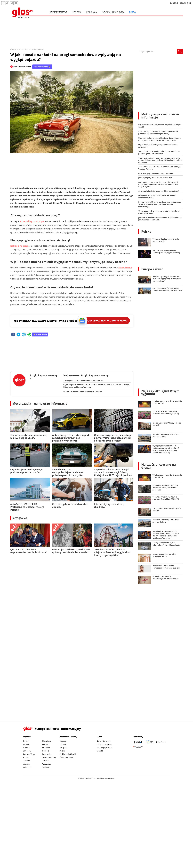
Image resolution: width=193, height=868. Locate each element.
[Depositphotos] (161, 742)
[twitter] (18, 335)
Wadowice (47, 764)
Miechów (26, 764)
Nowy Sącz (47, 741)
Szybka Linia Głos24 (113, 12)
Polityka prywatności (105, 747)
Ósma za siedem (66, 757)
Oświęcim (46, 747)
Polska (146, 231)
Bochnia (26, 744)
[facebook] (13, 335)
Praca (132, 12)
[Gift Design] (138, 747)
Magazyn (63, 741)
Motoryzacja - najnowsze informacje (40, 403)
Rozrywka (92, 12)
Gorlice (26, 757)
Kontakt (100, 751)
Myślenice (27, 767)
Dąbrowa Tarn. (29, 754)
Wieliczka (46, 767)
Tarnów (45, 761)
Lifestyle (63, 744)
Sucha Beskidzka (49, 757)
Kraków (26, 741)
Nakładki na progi (19, 246)
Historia (77, 12)
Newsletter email (104, 741)
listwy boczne (125, 268)
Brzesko (26, 747)
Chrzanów (27, 751)
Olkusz (45, 744)
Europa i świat (152, 269)
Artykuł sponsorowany (22, 67)
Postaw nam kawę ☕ (42, 67)
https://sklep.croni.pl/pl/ (32, 221)
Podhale (46, 751)
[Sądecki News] (150, 742)
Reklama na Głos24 (104, 744)
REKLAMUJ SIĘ (185, 3)
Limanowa (27, 761)
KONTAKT (174, 3)
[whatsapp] (29, 335)
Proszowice (47, 754)
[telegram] (24, 335)
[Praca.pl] (138, 742)
